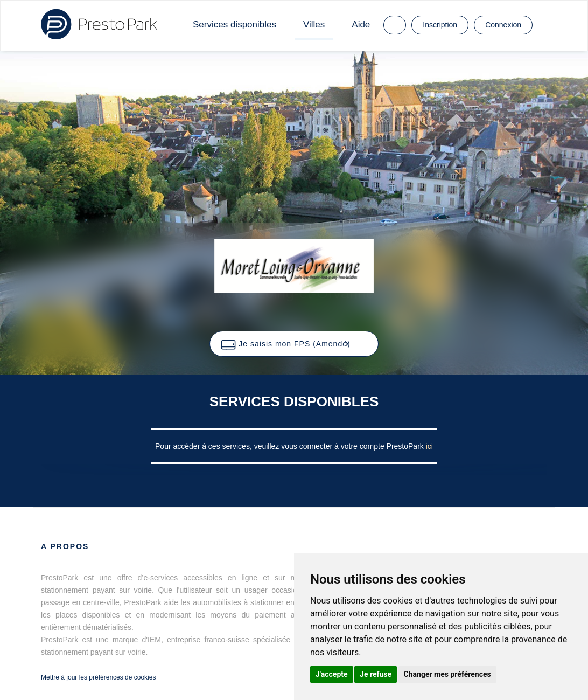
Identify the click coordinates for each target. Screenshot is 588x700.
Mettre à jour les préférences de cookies (98, 677)
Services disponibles (234, 25)
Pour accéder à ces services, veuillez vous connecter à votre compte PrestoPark (290, 446)
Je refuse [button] (376, 674)
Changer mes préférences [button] (447, 674)
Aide (361, 25)
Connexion (503, 25)
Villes (314, 25)
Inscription (440, 25)
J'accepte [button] (332, 674)
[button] (294, 344)
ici (429, 446)
